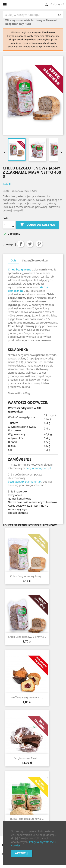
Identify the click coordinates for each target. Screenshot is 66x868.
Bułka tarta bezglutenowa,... (27, 819)
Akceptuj (22, 853)
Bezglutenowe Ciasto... (27, 758)
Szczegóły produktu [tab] (35, 260)
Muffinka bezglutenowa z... (27, 697)
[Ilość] (7, 225)
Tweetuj (30, 244)
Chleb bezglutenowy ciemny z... (27, 637)
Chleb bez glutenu (20, 269)
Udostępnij (21, 244)
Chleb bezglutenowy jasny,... (27, 576)
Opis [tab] (13, 260)
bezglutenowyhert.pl (38, 468)
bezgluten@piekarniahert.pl (25, 481)
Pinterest (39, 244)
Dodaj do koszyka (37, 225)
